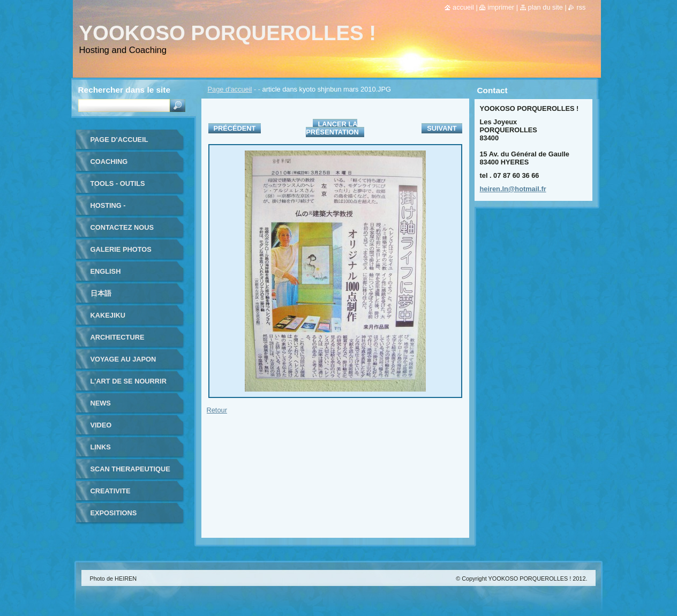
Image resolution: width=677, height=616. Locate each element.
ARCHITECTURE (118, 337)
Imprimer (501, 7)
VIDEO (101, 425)
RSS (581, 7)
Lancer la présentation (332, 128)
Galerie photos (121, 249)
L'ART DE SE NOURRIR (129, 381)
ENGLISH (106, 271)
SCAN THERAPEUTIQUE (130, 469)
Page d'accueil (230, 89)
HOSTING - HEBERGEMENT (117, 209)
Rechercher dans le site (124, 90)
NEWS (101, 403)
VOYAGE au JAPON (123, 359)
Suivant (442, 128)
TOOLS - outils (118, 183)
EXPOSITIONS (114, 513)
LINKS (101, 447)
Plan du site (546, 7)
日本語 (101, 293)
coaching (109, 161)
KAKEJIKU (108, 315)
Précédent (235, 128)
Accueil (463, 7)
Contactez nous (122, 227)
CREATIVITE (111, 491)
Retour (217, 410)
